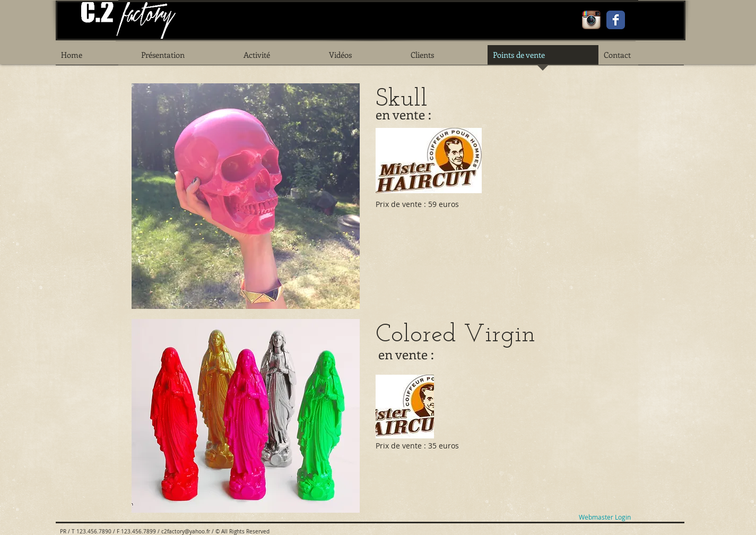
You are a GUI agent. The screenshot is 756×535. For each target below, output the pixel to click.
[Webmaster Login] (605, 517)
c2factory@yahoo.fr (186, 532)
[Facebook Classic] (616, 20)
